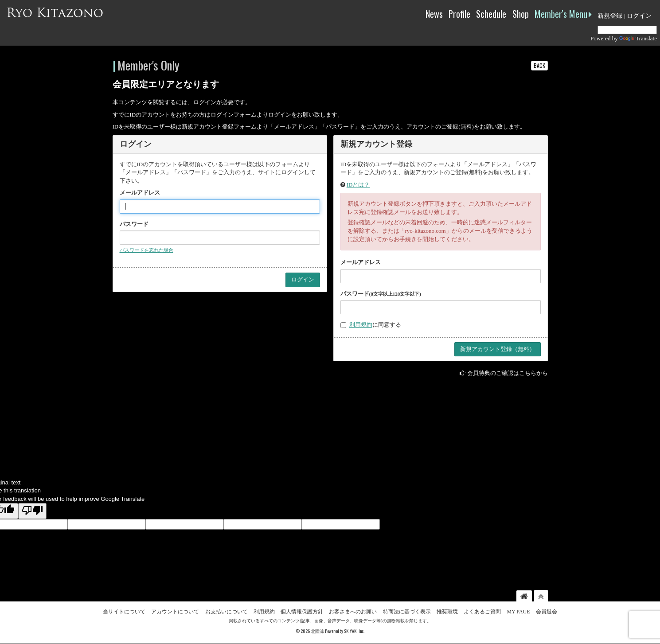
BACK (539, 65)
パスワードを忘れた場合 (146, 250)
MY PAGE (518, 612)
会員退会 (547, 612)
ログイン (639, 16)
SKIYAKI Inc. (354, 631)
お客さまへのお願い (353, 612)
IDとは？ (358, 185)
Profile (459, 14)
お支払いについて (227, 612)
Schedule (491, 14)
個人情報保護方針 (302, 612)
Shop (521, 14)
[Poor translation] (32, 511)
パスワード (134, 224)
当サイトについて (124, 612)
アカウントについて (175, 612)
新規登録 (610, 16)
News (434, 14)
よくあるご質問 (482, 612)
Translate (638, 38)
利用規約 (361, 325)
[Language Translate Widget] (627, 30)
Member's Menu (563, 14)
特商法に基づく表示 (407, 612)
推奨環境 (447, 612)
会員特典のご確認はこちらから (508, 373)
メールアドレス (140, 193)
